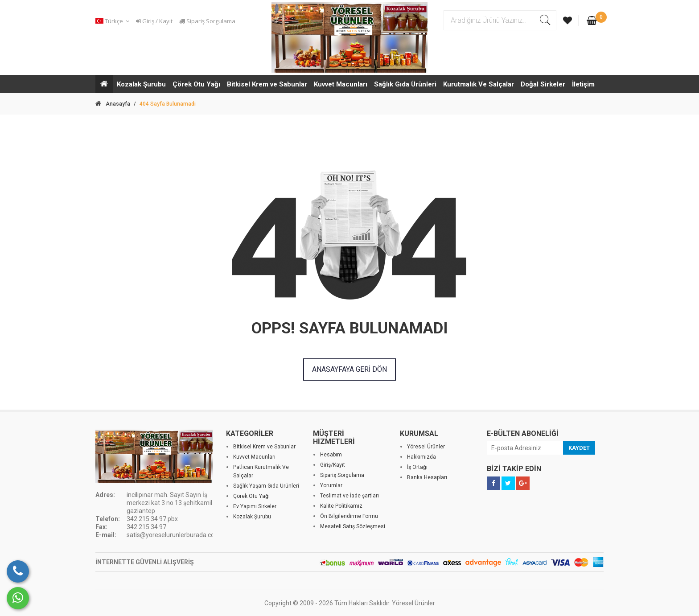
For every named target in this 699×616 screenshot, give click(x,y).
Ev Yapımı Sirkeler (255, 506)
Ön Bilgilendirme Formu (349, 516)
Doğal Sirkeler (543, 84)
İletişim (583, 84)
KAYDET (579, 448)
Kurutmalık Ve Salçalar (479, 84)
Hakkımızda (421, 457)
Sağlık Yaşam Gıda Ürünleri (266, 486)
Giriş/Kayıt (333, 465)
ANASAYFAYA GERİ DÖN (349, 369)
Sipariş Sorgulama (207, 21)
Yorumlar (331, 485)
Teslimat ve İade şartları (349, 496)
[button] (114, 21)
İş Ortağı (417, 467)
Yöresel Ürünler (426, 447)
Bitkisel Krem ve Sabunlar (267, 84)
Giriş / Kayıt (154, 21)
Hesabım (331, 455)
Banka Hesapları (427, 477)
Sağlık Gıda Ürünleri (405, 84)
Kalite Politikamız (341, 506)
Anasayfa (113, 104)
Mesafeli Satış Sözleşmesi (353, 526)
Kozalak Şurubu (141, 84)
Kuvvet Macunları (341, 84)
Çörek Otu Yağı (196, 84)
